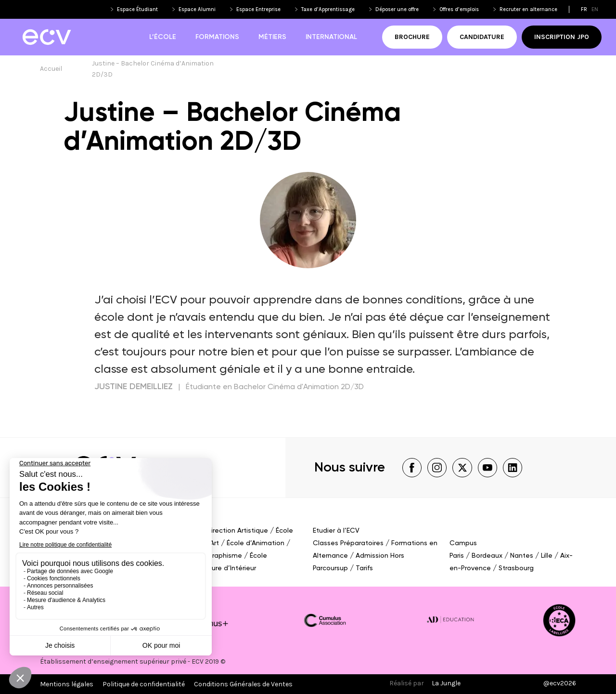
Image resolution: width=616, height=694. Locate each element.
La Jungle (446, 683)
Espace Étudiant (137, 9)
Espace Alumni (197, 9)
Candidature (482, 37)
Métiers (272, 37)
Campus (463, 543)
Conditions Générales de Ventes (243, 684)
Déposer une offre (397, 9)
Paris (457, 556)
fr (584, 9)
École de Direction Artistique (222, 531)
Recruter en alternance (528, 9)
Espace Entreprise (258, 9)
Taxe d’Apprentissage (328, 9)
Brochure (412, 37)
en (595, 9)
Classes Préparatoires (348, 543)
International (331, 37)
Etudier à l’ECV (336, 531)
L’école (163, 37)
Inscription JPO (562, 37)
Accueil (51, 69)
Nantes (522, 556)
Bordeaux (487, 556)
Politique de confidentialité (144, 684)
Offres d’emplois (459, 9)
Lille (547, 556)
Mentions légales (67, 684)
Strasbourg (516, 568)
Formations (217, 37)
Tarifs (364, 568)
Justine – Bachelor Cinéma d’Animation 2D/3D (154, 69)
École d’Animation (256, 543)
